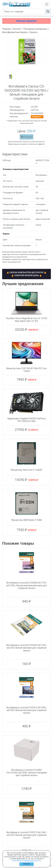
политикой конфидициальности (26, 861)
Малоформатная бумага (15, 32)
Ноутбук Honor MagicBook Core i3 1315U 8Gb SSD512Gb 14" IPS (26, 320)
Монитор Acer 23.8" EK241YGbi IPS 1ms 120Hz (27, 370)
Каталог (17, 29)
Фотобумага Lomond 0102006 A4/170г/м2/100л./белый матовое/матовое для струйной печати (27, 585)
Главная (6, 29)
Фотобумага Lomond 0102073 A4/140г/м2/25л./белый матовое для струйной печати (27, 835)
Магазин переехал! (26, 21)
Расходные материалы (35, 29)
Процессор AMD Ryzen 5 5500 (27, 520)
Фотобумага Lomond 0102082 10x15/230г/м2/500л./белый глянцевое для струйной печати (27, 773)
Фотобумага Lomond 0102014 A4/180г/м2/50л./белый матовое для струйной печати (27, 710)
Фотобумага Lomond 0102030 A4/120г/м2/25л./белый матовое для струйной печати (27, 648)
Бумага (34, 32)
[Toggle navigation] (47, 4)
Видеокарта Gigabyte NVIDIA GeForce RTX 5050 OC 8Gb (26, 420)
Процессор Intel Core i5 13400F (26, 470)
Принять (26, 864)
